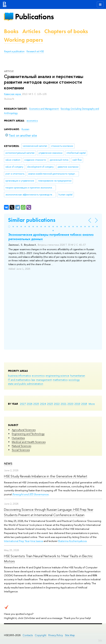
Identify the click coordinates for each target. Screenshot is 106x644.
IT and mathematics (19, 380)
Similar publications (32, 220)
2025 (36, 404)
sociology (74, 380)
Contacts (28, 635)
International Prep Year (17, 541)
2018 (84, 404)
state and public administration (26, 384)
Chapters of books (66, 31)
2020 (70, 404)
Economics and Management (44, 109)
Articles (31, 31)
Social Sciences (21, 450)
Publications (34, 17)
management (44, 380)
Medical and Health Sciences (29, 442)
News (8, 464)
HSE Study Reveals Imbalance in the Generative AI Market (46, 476)
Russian (25, 129)
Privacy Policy (56, 635)
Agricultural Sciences (24, 430)
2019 (77, 404)
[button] (9, 227)
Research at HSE (35, 51)
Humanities (18, 438)
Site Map (70, 635)
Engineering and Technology (28, 434)
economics (38, 376)
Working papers (23, 40)
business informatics (19, 376)
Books (11, 31)
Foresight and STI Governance (30, 494)
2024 (43, 404)
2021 (64, 404)
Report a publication (14, 51)
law (33, 380)
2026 (30, 404)
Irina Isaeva (37, 541)
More (92, 404)
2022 (57, 404)
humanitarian (78, 376)
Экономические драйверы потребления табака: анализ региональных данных (51, 237)
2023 (50, 404)
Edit (100, 640)
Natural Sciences (21, 446)
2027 (23, 404)
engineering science (57, 376)
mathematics (60, 380)
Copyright (41, 635)
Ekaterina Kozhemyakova (72, 541)
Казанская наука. (13, 94)
